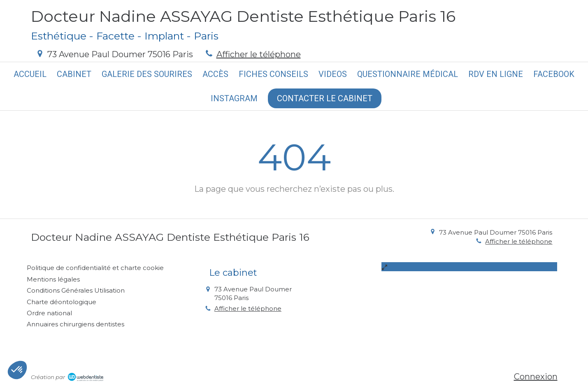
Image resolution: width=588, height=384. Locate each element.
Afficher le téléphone (259, 54)
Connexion (536, 377)
